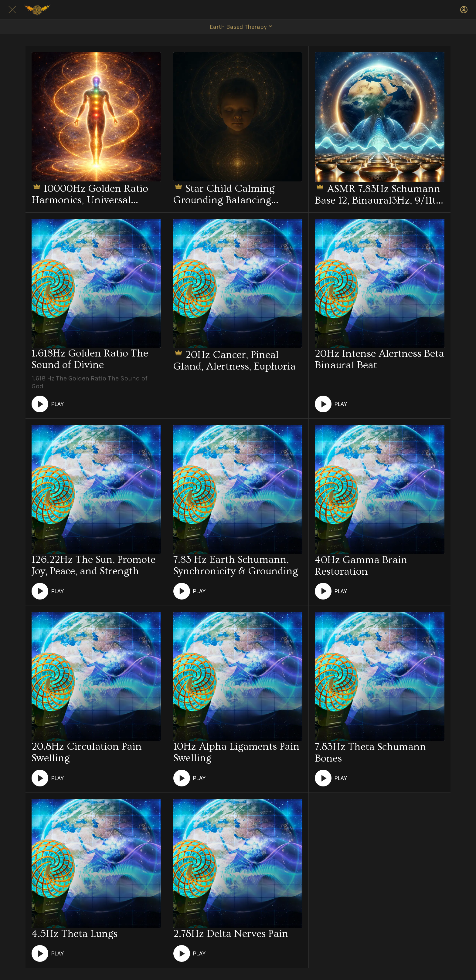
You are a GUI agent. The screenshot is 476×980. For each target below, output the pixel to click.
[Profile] (464, 10)
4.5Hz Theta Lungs (75, 934)
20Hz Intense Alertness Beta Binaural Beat (379, 360)
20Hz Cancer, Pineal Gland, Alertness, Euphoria (235, 360)
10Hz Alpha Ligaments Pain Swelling (236, 752)
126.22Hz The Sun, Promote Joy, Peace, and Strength (93, 566)
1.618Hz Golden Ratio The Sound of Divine (90, 359)
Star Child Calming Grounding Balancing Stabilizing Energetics (224, 194)
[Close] (12, 10)
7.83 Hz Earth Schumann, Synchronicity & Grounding (236, 566)
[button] (238, 27)
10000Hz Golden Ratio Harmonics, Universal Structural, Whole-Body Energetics (90, 194)
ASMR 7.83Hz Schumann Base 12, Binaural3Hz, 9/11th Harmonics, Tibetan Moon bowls (379, 194)
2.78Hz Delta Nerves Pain (231, 934)
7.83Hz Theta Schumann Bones (371, 753)
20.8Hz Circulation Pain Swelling (87, 752)
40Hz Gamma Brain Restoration (361, 566)
